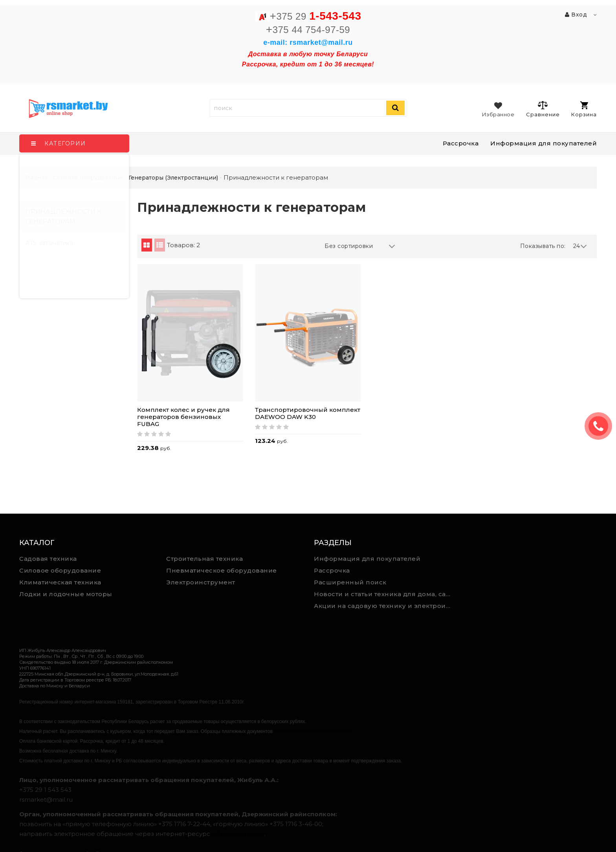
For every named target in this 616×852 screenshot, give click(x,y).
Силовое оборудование (60, 570)
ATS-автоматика (49, 243)
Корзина (584, 109)
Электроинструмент (201, 582)
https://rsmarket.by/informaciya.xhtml (312, 731)
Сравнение (543, 109)
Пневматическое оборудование (222, 570)
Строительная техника (204, 559)
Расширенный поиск (350, 582)
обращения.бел (238, 834)
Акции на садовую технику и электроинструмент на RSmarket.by (384, 606)
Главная (36, 178)
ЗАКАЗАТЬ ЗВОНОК (601, 426)
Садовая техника (48, 559)
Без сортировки (360, 246)
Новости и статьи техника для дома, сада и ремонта (384, 594)
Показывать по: (543, 246)
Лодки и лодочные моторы (66, 594)
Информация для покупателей (544, 143)
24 (580, 246)
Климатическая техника (60, 582)
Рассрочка (461, 143)
